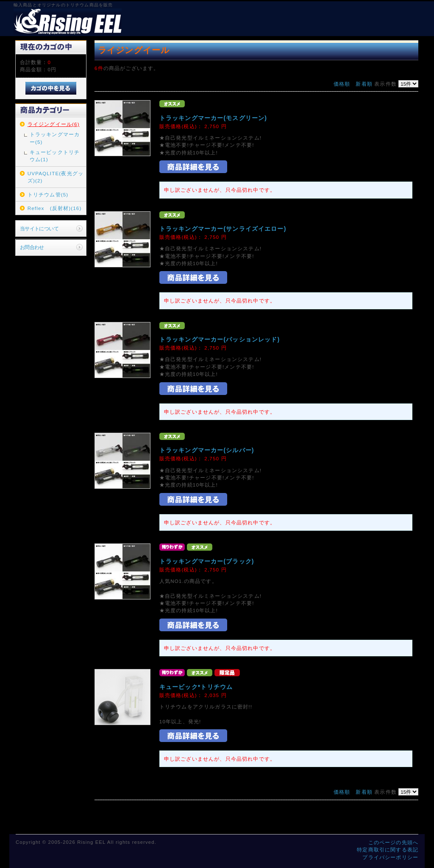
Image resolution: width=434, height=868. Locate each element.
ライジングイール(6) (54, 124)
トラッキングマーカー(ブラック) (207, 561)
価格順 (342, 84)
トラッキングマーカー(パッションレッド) (220, 339)
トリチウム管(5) (48, 195)
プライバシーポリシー (390, 857)
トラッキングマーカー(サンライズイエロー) (223, 229)
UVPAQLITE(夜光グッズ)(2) (56, 177)
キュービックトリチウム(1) (55, 156)
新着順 (364, 84)
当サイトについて (39, 228)
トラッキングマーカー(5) (55, 138)
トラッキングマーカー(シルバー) (207, 450)
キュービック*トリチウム (196, 687)
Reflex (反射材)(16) (55, 208)
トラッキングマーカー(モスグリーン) (213, 118)
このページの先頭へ (393, 842)
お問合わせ (32, 247)
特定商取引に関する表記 (388, 850)
